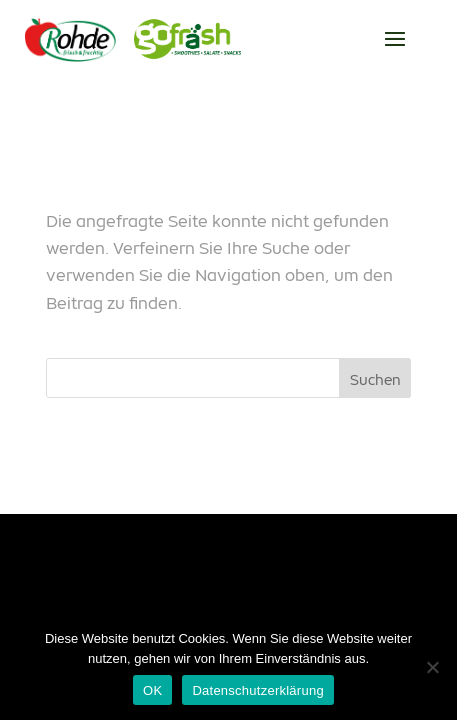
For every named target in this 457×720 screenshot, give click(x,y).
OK (152, 690)
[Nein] (432, 667)
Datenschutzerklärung (257, 690)
